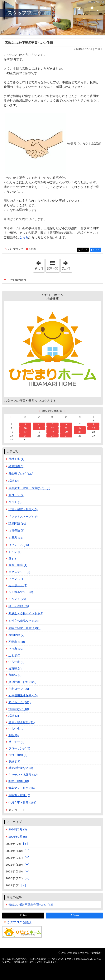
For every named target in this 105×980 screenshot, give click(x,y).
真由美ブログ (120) (21, 473)
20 (66, 432)
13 (66, 428)
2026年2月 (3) (18, 829)
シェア (97, 250)
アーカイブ (14, 822)
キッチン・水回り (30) (23, 775)
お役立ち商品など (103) (24, 621)
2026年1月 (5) (18, 837)
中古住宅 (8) (16, 662)
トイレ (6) (15, 552)
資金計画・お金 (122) (22, 682)
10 (25, 428)
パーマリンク (15, 249)
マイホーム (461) (19, 702)
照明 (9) (14, 735)
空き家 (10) (16, 649)
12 (52, 428)
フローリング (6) (19, 748)
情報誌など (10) (19, 709)
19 (52, 432)
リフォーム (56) (19, 545)
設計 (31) (14, 716)
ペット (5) (15, 502)
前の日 (40, 264)
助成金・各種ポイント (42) (26, 613)
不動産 (32, 249)
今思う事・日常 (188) (22, 802)
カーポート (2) (18, 585)
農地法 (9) (15, 675)
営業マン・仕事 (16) (22, 788)
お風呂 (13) (16, 538)
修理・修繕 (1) (18, 565)
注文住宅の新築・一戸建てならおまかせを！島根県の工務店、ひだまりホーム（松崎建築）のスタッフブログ (52, 17)
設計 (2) (14, 481)
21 (80, 432)
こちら (24, 237)
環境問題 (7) (16, 635)
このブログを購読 (19, 922)
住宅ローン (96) (19, 689)
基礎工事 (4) (16, 459)
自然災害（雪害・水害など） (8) (29, 488)
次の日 (67, 264)
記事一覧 (53, 268)
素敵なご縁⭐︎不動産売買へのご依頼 (29, 43)
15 (93, 428)
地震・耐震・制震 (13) (23, 509)
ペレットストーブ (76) (23, 516)
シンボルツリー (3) (21, 592)
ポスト (85, 250)
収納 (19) (14, 761)
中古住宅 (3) (16, 729)
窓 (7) (12, 558)
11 (39, 428)
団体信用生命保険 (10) (23, 695)
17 (25, 432)
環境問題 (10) (17, 524)
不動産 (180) (17, 642)
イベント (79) (17, 599)
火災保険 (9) (16, 530)
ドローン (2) (16, 495)
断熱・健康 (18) (19, 781)
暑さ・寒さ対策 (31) (22, 722)
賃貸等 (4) (15, 668)
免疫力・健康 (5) (19, 795)
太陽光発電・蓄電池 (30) (24, 628)
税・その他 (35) (19, 606)
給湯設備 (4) (16, 466)
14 (80, 428)
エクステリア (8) (19, 572)
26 (52, 436)
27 (66, 436)
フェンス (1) (16, 579)
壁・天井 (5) (16, 742)
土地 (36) (14, 655)
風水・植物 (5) (18, 755)
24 (25, 436)
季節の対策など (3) (21, 768)
